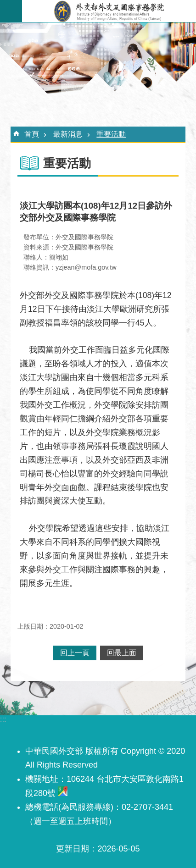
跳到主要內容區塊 (5, 5)
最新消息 (68, 134)
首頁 (32, 134)
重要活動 (111, 134)
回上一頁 (75, 653)
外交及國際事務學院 (109, 11)
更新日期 (73, 849)
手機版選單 (11, 11)
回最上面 (122, 653)
